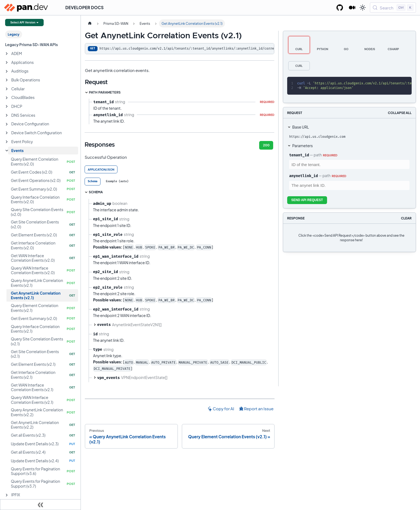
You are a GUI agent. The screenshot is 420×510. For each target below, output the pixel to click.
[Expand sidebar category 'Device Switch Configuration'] (7, 133)
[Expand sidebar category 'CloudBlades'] (7, 98)
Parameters (303, 146)
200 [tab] (266, 145)
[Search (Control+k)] (393, 8)
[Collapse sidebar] (40, 505)
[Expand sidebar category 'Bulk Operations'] (7, 80)
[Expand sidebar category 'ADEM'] (7, 54)
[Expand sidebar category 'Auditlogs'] (7, 71)
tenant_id (299, 155)
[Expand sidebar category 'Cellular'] (7, 89)
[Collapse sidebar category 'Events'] (7, 151)
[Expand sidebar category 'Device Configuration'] (7, 124)
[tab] (93, 182)
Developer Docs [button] (85, 7)
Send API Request (307, 200)
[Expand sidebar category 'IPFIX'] (7, 495)
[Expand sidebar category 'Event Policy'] (7, 142)
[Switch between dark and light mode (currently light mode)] (363, 8)
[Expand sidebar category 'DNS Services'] (7, 115)
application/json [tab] (101, 170)
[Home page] (90, 23)
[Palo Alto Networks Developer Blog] (352, 8)
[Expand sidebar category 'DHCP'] (7, 106)
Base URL (301, 127)
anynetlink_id (303, 176)
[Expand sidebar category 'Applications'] (7, 63)
